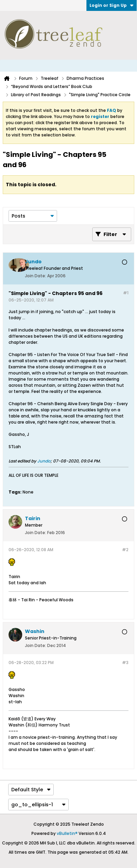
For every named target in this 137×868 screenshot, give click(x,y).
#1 (126, 293)
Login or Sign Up (112, 5)
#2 (125, 550)
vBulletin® (67, 833)
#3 (125, 663)
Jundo (44, 461)
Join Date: (36, 276)
